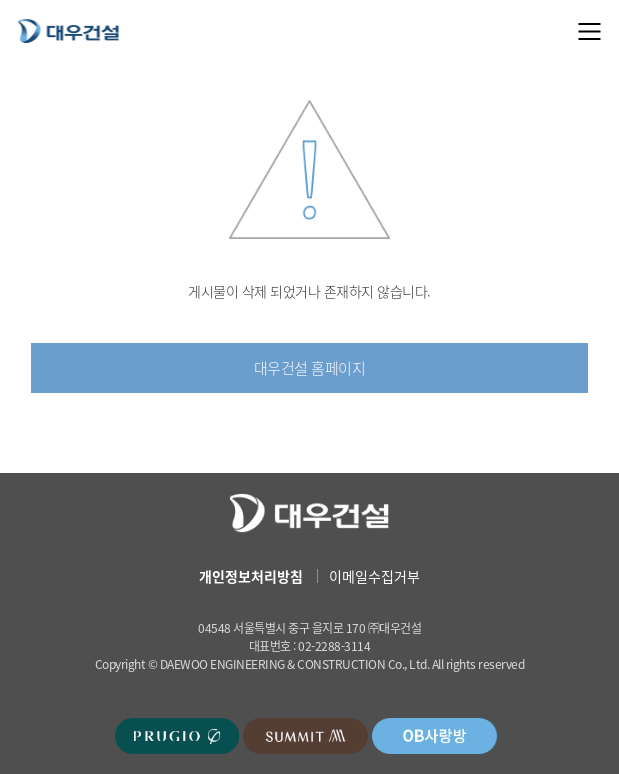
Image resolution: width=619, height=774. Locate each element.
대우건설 (68, 30)
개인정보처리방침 (251, 576)
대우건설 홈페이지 (310, 368)
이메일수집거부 (374, 576)
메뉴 (589, 31)
